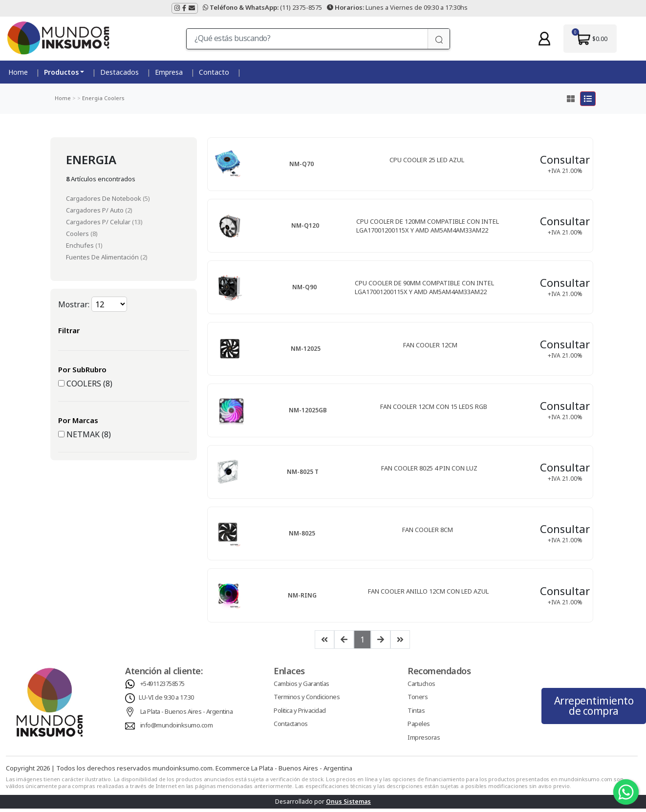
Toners (418, 700)
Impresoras (424, 741)
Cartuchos (421, 687)
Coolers (114, 98)
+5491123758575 (162, 687)
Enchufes (81, 245)
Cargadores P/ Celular (99, 222)
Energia (92, 98)
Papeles (419, 727)
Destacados (119, 72)
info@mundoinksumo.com (177, 728)
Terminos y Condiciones (307, 700)
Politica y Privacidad (300, 714)
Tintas (416, 714)
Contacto (214, 72)
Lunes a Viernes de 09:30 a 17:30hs (397, 7)
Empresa (169, 72)
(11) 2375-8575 (262, 7)
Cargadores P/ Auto (96, 210)
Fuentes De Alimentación (103, 257)
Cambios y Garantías (301, 687)
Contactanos (291, 727)
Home (18, 72)
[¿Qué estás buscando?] (307, 39)
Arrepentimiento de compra (594, 709)
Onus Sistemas (348, 805)
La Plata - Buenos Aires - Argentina (187, 715)
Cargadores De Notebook (104, 198)
